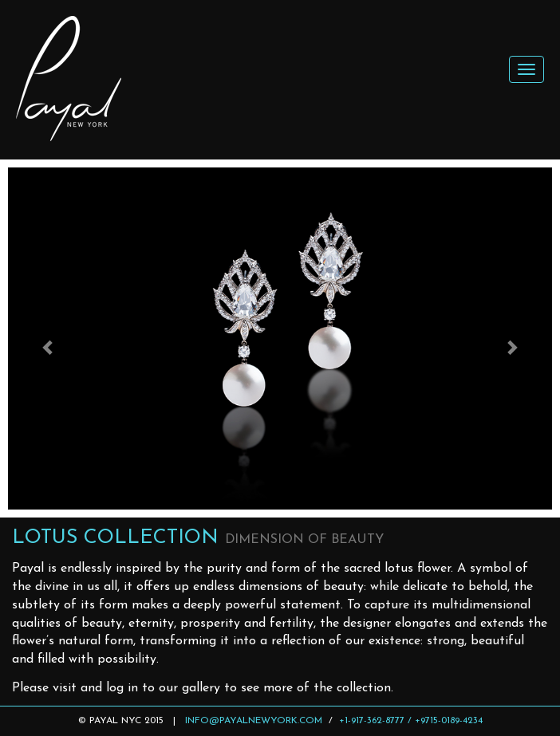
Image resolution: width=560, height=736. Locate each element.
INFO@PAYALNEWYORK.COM (254, 721)
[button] (49, 338)
